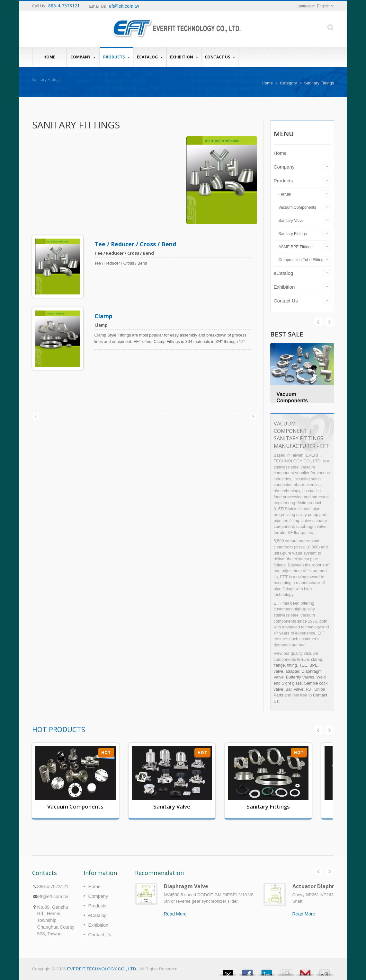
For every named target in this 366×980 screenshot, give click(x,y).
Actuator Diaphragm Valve (327, 886)
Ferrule (285, 194)
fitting (292, 665)
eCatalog (150, 57)
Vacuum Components (297, 207)
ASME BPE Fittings (296, 247)
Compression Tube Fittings (302, 260)
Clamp (103, 316)
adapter (293, 671)
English (323, 6)
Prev (329, 322)
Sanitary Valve (291, 221)
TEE (303, 665)
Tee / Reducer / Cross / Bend (135, 244)
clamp (317, 659)
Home (49, 57)
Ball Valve (295, 689)
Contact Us (220, 57)
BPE (314, 665)
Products (116, 57)
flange (279, 665)
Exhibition (184, 57)
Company (83, 57)
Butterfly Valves (300, 677)
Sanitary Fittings (293, 234)
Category (288, 83)
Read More (175, 914)
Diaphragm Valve (186, 886)
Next (318, 322)
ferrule (303, 659)
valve (279, 671)
